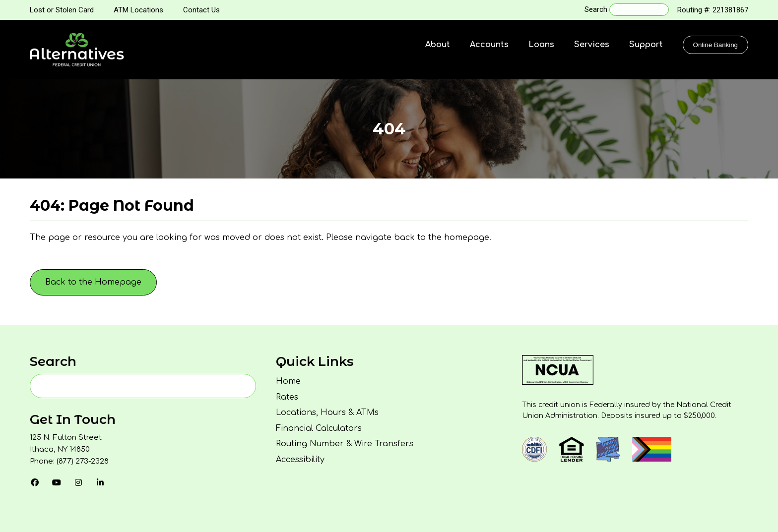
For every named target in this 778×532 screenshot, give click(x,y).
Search (596, 9)
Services (592, 45)
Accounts (489, 45)
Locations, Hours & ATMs (327, 413)
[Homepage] (77, 50)
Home (288, 381)
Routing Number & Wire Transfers (345, 444)
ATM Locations (138, 10)
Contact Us (201, 10)
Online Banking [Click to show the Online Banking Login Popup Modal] (715, 45)
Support (646, 45)
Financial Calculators (319, 428)
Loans (541, 45)
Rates (287, 397)
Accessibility (300, 460)
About (438, 45)
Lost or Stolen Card (62, 10)
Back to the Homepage (93, 282)
